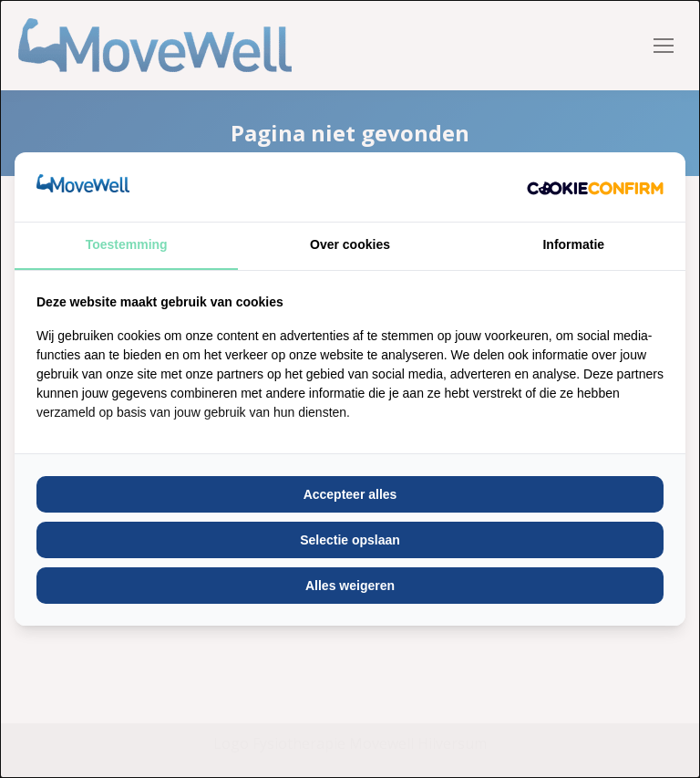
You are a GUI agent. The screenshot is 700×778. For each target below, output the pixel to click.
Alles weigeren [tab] (350, 586)
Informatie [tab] (573, 244)
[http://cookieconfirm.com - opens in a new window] (595, 187)
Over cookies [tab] (350, 244)
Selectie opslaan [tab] (350, 540)
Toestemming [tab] (127, 244)
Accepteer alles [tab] (350, 494)
